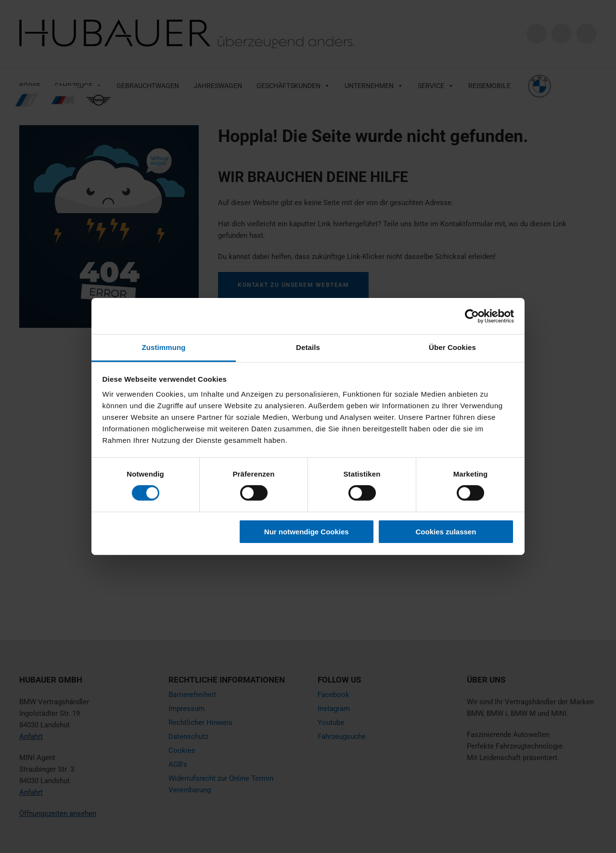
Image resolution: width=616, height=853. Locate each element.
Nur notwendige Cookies (307, 532)
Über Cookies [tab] (452, 347)
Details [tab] (308, 347)
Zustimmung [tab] (164, 347)
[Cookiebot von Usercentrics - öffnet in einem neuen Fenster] (472, 316)
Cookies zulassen (446, 532)
